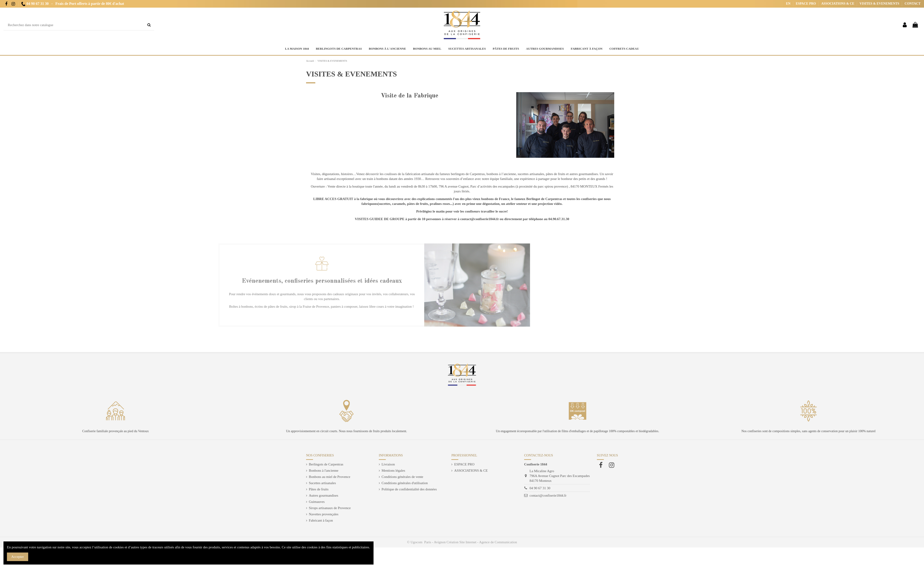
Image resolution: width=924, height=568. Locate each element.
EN (789, 4)
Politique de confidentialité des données (409, 489)
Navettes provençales (324, 514)
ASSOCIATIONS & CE (838, 4)
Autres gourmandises (324, 495)
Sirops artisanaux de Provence (330, 508)
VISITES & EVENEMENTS (880, 4)
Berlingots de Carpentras (326, 464)
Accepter (18, 557)
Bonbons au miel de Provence (330, 477)
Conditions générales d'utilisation (405, 483)
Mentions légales (393, 471)
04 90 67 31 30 (540, 488)
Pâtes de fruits (319, 489)
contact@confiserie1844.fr (548, 495)
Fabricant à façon (321, 520)
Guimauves (317, 502)
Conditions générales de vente (402, 477)
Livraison (388, 464)
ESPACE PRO (806, 4)
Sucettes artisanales (322, 483)
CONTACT (913, 4)
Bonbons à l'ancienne (324, 471)
